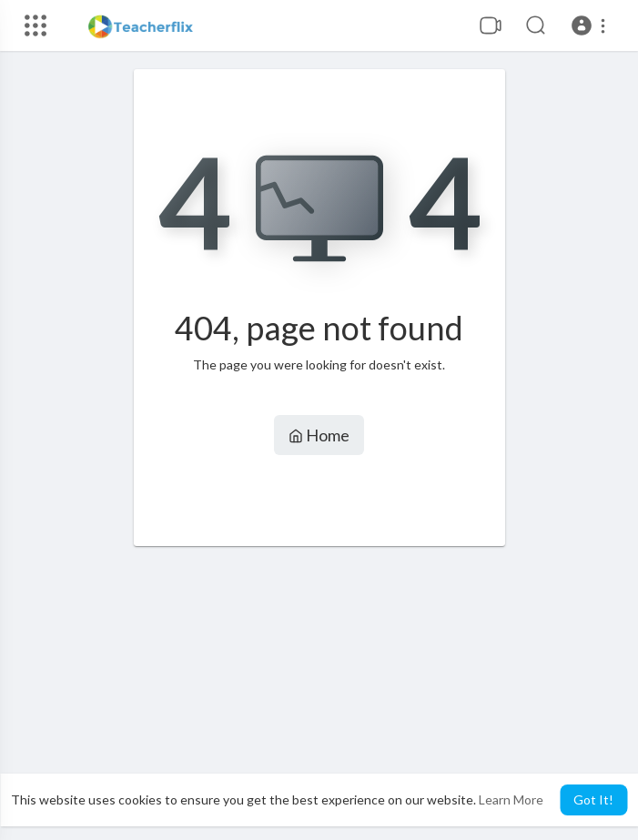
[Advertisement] (319, 693)
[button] (591, 25)
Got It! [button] (593, 800)
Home (319, 435)
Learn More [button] (511, 800)
